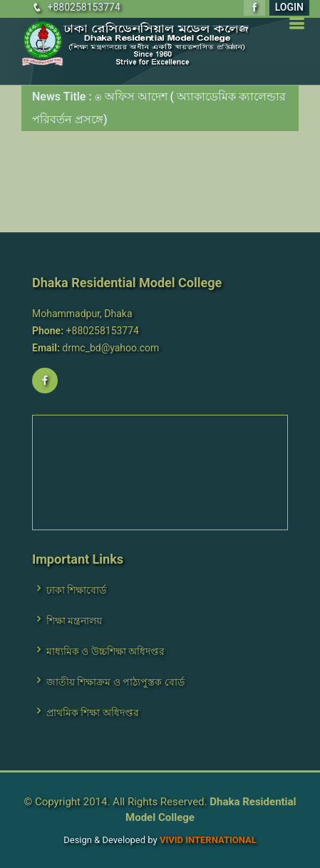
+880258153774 (83, 7)
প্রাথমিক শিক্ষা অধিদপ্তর (93, 713)
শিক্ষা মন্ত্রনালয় (74, 621)
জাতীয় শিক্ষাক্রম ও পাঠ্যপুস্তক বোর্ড (115, 682)
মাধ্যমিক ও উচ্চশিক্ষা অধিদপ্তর (105, 651)
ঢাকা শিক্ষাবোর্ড (76, 590)
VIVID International (208, 840)
